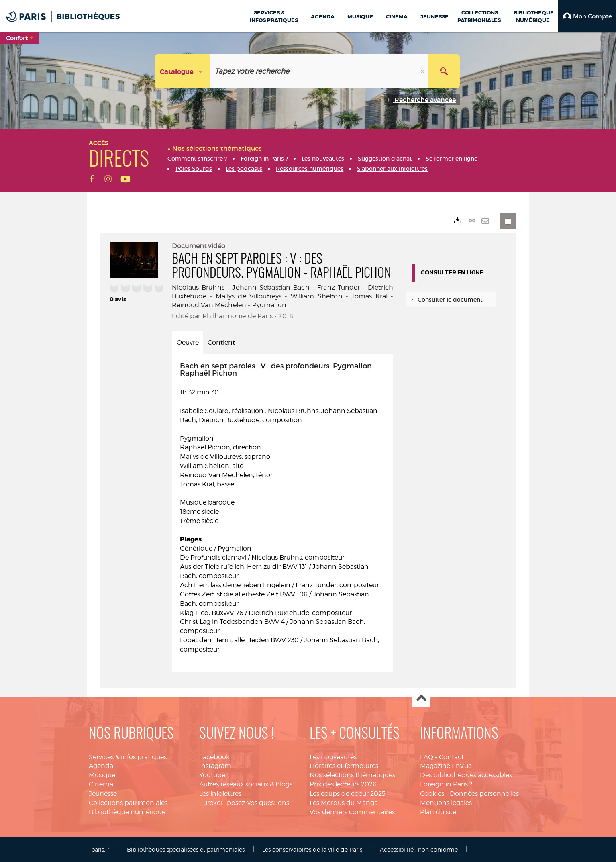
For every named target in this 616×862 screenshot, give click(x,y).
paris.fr (100, 849)
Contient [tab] (221, 342)
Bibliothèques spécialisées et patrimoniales (186, 849)
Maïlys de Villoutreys (249, 296)
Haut (421, 699)
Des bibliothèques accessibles (466, 775)
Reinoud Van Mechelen (209, 305)
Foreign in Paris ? (446, 784)
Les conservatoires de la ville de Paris (312, 849)
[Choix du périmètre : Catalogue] (182, 71)
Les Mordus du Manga (344, 803)
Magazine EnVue (446, 766)
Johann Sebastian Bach (271, 287)
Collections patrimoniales (128, 803)
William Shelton (317, 296)
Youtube (212, 775)
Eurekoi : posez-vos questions (244, 803)
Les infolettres (220, 794)
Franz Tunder (339, 287)
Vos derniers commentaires (352, 812)
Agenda (101, 766)
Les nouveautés (333, 757)
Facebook (214, 757)
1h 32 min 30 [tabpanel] (283, 508)
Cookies (432, 794)
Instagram (215, 766)
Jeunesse (103, 794)
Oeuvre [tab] (188, 342)
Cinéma (101, 784)
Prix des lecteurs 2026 (343, 784)
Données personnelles (484, 794)
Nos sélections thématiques (352, 775)
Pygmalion (269, 305)
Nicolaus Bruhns (198, 287)
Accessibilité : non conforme (419, 849)
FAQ (427, 757)
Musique (102, 775)
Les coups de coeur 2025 (348, 794)
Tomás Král (369, 296)
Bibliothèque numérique (127, 812)
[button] (587, 16)
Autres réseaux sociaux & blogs (246, 784)
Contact (451, 757)
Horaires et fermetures (344, 766)
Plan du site (438, 812)
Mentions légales (446, 803)
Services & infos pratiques (128, 757)
